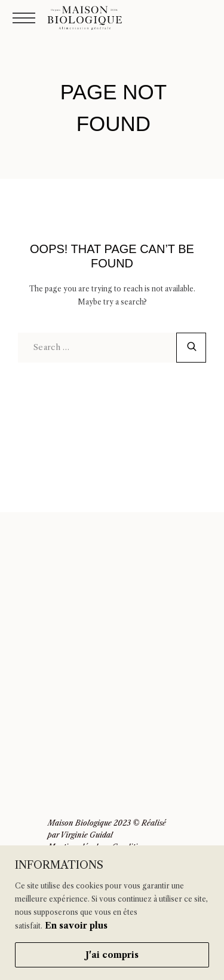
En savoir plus (76, 926)
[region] (112, 913)
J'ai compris (112, 955)
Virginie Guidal (87, 835)
